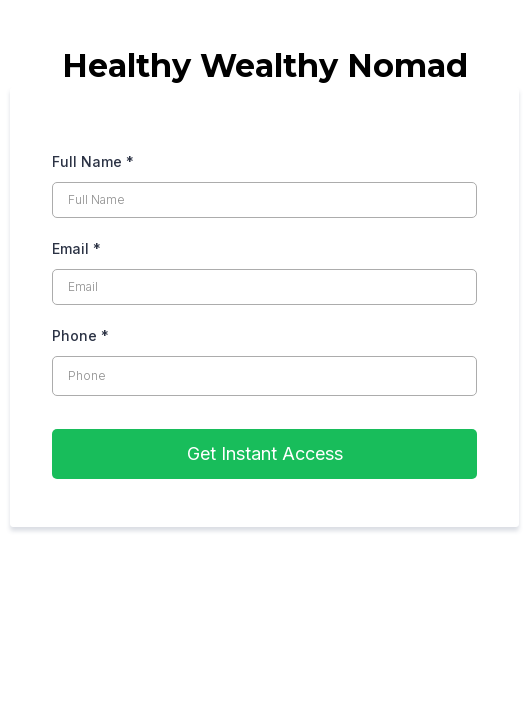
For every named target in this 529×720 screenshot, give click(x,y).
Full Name (93, 161)
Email (76, 248)
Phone (80, 335)
